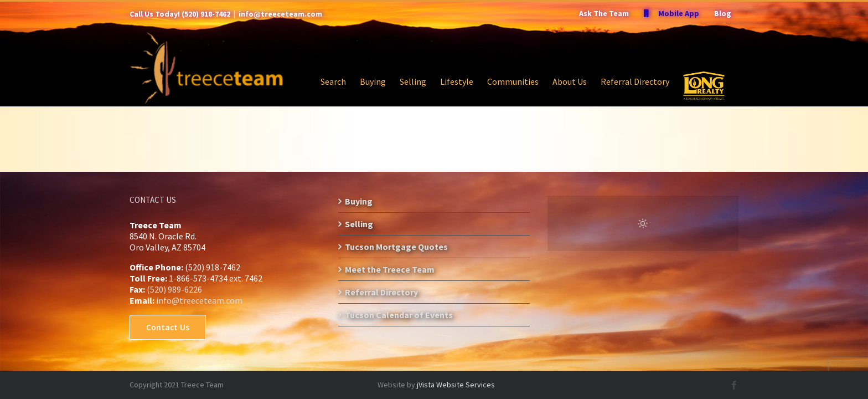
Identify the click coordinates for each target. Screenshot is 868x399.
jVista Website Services (456, 385)
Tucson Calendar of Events (399, 315)
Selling (359, 224)
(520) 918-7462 (206, 14)
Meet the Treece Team (390, 269)
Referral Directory (381, 292)
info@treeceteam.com (280, 14)
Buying (359, 201)
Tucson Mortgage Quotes (396, 247)
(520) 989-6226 (174, 289)
